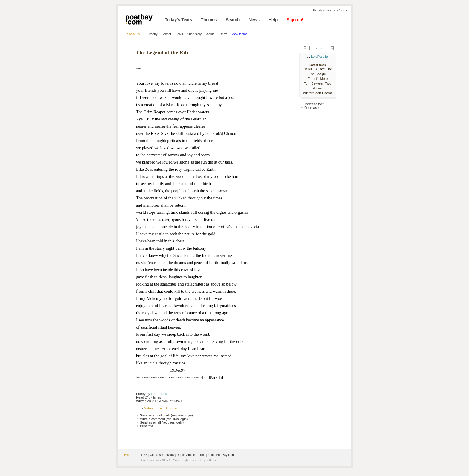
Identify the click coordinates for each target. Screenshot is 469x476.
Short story (194, 34)
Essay (223, 34)
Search (233, 20)
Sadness (171, 408)
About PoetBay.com (221, 455)
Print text (146, 426)
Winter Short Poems (318, 93)
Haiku (179, 34)
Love (159, 408)
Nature (149, 408)
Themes (209, 20)
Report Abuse (186, 455)
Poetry (153, 34)
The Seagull (318, 74)
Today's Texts (178, 20)
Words (210, 34)
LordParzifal (160, 394)
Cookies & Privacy (162, 455)
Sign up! (295, 20)
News (254, 20)
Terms (201, 455)
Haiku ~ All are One (318, 69)
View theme (240, 34)
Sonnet (166, 34)
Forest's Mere (318, 79)
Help (273, 20)
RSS (144, 455)
